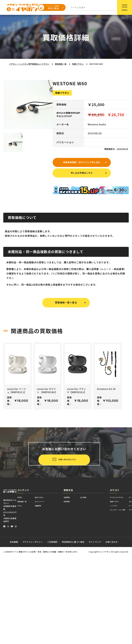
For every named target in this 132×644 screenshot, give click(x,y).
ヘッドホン (116, 600)
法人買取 (88, 590)
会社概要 (14, 634)
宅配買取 (68, 590)
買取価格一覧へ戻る (66, 304)
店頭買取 (68, 595)
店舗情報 (44, 600)
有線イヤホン (117, 595)
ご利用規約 (52, 634)
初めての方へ (47, 590)
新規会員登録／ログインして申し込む (82, 162)
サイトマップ (95, 634)
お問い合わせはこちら (42, 551)
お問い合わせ (112, 634)
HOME (21, 590)
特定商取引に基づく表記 (73, 634)
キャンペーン (47, 595)
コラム (21, 600)
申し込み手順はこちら (82, 174)
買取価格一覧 (24, 595)
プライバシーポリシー (33, 634)
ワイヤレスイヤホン (120, 590)
